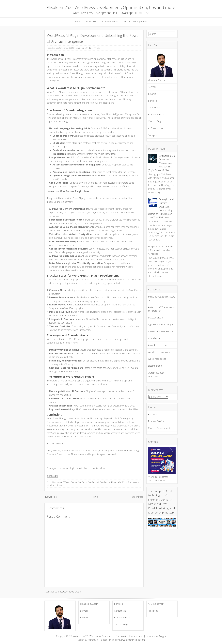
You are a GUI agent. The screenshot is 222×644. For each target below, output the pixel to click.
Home (78, 22)
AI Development (109, 22)
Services (152, 87)
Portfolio (91, 22)
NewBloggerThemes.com (132, 640)
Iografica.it (93, 640)
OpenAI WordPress (79, 482)
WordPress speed (157, 359)
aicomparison (155, 366)
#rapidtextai (154, 338)
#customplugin (155, 318)
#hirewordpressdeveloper (161, 331)
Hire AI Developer (56, 444)
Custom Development (159, 428)
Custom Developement (135, 22)
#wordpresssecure (158, 345)
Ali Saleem (80, 48)
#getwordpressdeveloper (161, 325)
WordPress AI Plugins (108, 482)
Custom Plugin (155, 121)
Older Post (137, 497)
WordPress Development (129, 482)
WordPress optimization (160, 352)
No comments (94, 48)
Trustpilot (153, 135)
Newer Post (51, 497)
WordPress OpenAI (55, 485)
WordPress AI (93, 482)
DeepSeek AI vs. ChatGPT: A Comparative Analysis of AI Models (161, 250)
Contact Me (154, 108)
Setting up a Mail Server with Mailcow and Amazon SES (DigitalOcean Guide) (162, 163)
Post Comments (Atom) (70, 592)
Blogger (162, 636)
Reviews (152, 94)
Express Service (156, 115)
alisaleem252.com (63, 482)
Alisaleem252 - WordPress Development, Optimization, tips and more (111, 7)
